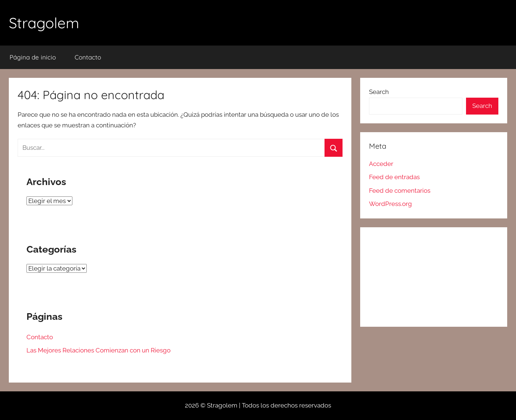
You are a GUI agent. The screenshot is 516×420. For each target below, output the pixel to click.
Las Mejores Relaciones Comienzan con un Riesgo (98, 350)
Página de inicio (33, 57)
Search (379, 92)
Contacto (88, 57)
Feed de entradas (394, 177)
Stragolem (44, 23)
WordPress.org (390, 204)
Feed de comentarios (400, 191)
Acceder (381, 164)
